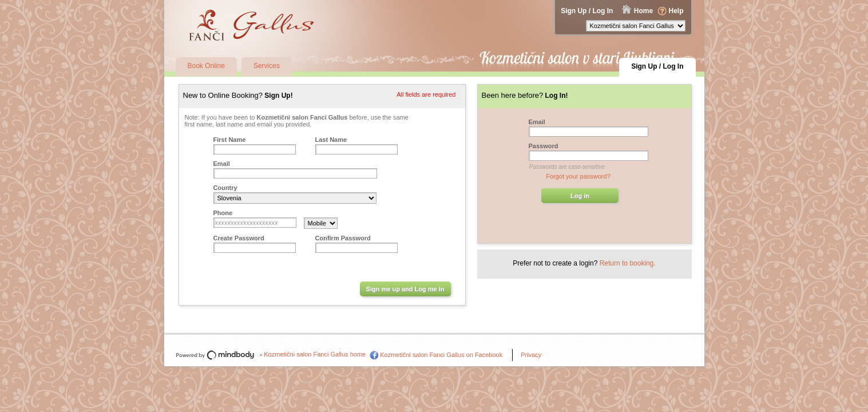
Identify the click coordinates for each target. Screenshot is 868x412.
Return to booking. (628, 263)
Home (643, 11)
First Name (230, 140)
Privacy (531, 355)
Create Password (239, 238)
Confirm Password (343, 238)
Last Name (331, 140)
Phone (223, 213)
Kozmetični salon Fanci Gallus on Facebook (441, 355)
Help (676, 11)
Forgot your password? (578, 176)
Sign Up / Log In (587, 11)
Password (544, 146)
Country (225, 188)
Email (222, 164)
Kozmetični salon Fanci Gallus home (315, 354)
